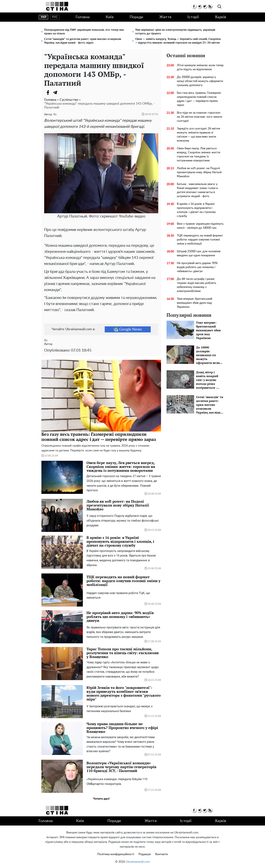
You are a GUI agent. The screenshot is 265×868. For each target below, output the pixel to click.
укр (44, 17)
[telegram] (199, 6)
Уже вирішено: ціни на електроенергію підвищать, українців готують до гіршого (175, 32)
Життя (165, 17)
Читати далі (101, 799)
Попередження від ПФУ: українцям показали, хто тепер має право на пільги (84, 32)
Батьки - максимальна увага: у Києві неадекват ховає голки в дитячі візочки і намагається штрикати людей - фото (197, 190)
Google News (128, 329)
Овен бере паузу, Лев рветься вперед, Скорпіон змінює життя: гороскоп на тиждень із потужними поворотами (199, 154)
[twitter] (205, 6)
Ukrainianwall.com (138, 862)
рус (55, 17)
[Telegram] (55, 92)
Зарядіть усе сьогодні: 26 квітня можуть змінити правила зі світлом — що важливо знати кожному (198, 135)
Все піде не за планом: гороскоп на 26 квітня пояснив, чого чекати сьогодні (199, 117)
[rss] (210, 6)
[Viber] (63, 92)
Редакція (145, 854)
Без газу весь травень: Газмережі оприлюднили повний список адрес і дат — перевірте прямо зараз (199, 99)
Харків (221, 17)
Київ (110, 17)
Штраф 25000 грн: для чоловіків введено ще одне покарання (199, 253)
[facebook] (194, 6)
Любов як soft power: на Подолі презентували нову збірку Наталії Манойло (199, 172)
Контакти (161, 854)
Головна (83, 17)
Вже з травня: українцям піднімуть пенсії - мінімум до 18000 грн (200, 226)
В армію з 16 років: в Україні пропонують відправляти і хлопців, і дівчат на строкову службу (196, 210)
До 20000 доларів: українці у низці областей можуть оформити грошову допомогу (200, 81)
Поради (137, 17)
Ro (55, 114)
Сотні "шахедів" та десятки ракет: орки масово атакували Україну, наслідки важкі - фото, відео (83, 41)
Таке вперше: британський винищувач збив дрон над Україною (195, 303)
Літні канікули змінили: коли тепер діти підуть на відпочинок (200, 67)
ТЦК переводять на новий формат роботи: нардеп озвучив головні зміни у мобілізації (200, 240)
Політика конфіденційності (116, 854)
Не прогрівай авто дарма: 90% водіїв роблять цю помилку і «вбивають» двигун (197, 267)
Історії (193, 17)
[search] (219, 7)
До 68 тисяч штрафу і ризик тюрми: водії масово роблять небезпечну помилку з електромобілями (197, 285)
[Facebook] (48, 92)
